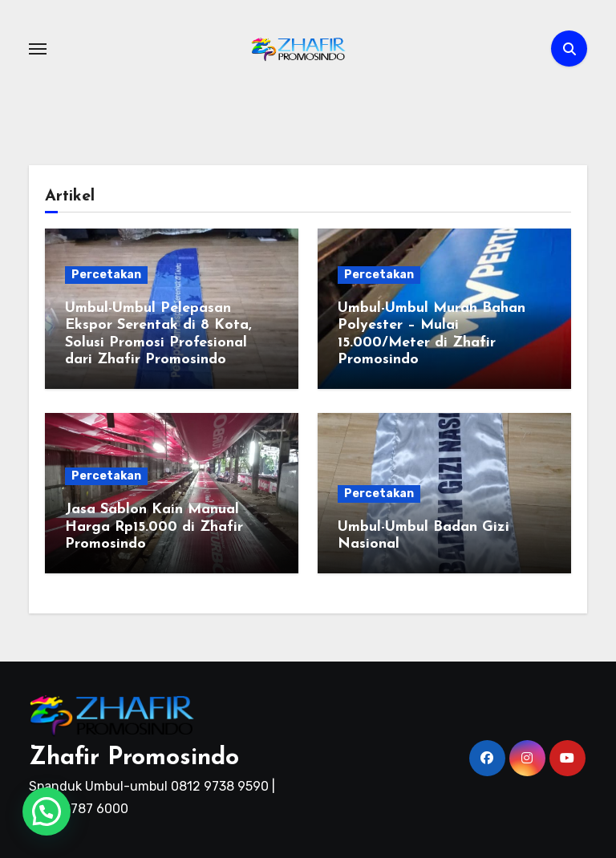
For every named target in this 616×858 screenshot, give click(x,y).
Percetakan (106, 275)
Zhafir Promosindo (134, 758)
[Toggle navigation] (38, 49)
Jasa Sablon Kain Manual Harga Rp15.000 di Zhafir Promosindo (154, 527)
